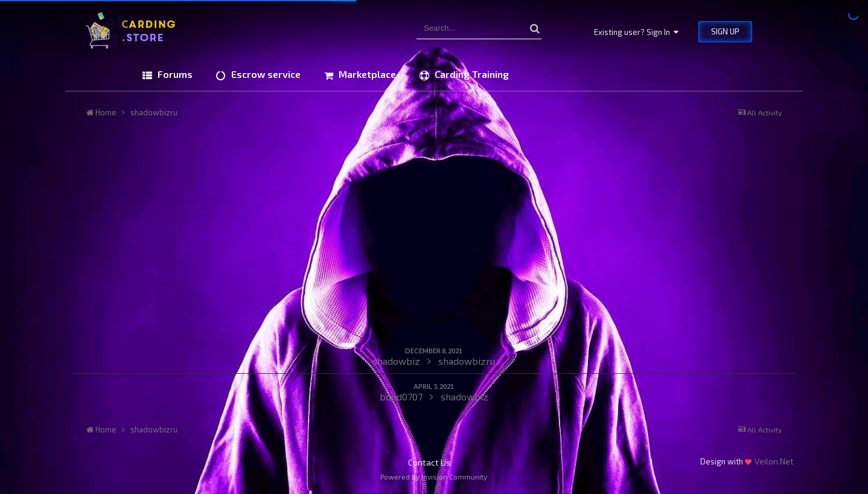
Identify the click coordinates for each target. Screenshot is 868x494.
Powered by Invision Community (434, 476)
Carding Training (471, 74)
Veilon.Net (774, 461)
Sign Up (725, 31)
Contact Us (429, 462)
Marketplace (366, 74)
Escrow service (265, 74)
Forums (174, 74)
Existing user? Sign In (636, 32)
